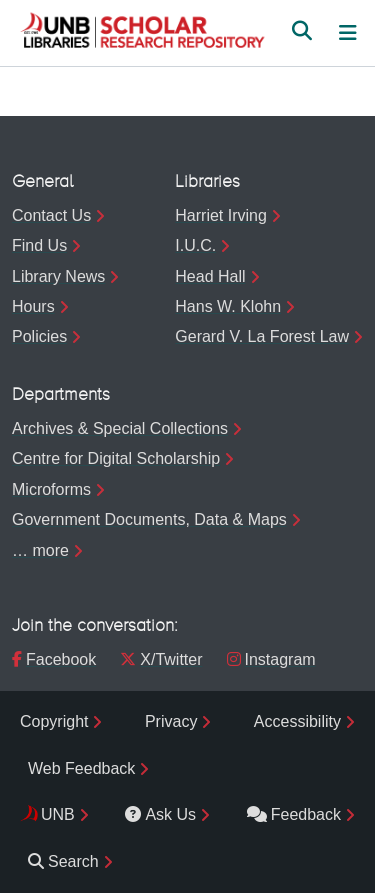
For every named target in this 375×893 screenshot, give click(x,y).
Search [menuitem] (63, 861)
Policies (39, 336)
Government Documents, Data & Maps (149, 519)
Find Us (39, 245)
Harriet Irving (221, 215)
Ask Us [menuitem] (160, 814)
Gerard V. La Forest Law (262, 336)
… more (40, 550)
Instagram (271, 659)
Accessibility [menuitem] (297, 721)
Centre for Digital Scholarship (116, 458)
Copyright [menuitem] (54, 721)
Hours (33, 306)
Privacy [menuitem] (171, 721)
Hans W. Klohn (228, 306)
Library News (58, 276)
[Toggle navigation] (348, 33)
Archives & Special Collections (120, 428)
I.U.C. (195, 245)
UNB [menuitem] (58, 814)
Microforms (51, 489)
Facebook (54, 659)
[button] (142, 33)
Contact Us (51, 215)
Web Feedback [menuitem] (81, 768)
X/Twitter (161, 659)
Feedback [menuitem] (294, 814)
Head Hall (210, 276)
